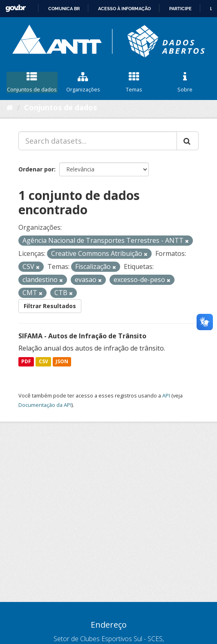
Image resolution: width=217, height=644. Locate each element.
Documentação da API (45, 405)
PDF (26, 361)
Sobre (185, 82)
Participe (180, 9)
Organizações (83, 82)
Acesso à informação (124, 9)
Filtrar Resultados (50, 306)
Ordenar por (36, 169)
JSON (62, 361)
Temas (134, 82)
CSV (44, 361)
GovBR (16, 8)
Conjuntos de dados (32, 82)
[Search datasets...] (98, 141)
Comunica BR (64, 9)
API (166, 395)
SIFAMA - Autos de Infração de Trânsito (82, 336)
